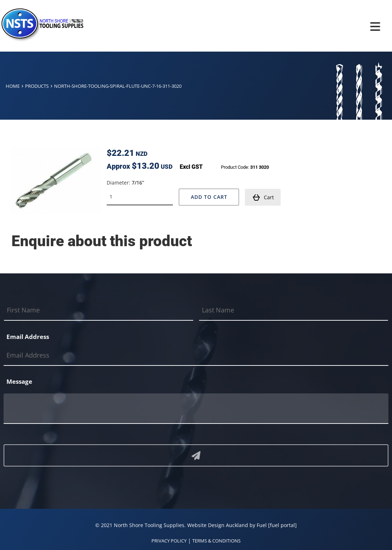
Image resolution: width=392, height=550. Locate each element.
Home (13, 86)
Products (37, 86)
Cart (263, 197)
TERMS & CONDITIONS (216, 541)
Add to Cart (209, 197)
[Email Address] (196, 355)
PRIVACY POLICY (169, 541)
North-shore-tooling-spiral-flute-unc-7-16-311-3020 (118, 86)
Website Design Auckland (218, 525)
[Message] (196, 409)
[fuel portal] (282, 525)
